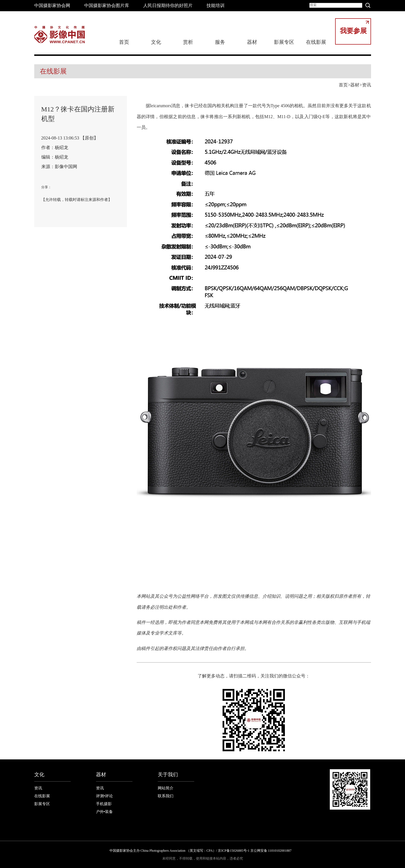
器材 (252, 42)
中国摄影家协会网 (52, 5)
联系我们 (166, 796)
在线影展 (316, 42)
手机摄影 (104, 804)
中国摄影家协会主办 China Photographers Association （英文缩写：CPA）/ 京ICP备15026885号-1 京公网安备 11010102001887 (201, 851)
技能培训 (216, 5)
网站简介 (166, 788)
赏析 (188, 42)
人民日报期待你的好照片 (168, 5)
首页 (124, 42)
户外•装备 (105, 812)
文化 (156, 42)
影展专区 (284, 42)
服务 (220, 42)
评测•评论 (105, 796)
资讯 (367, 85)
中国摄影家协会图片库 (107, 5)
